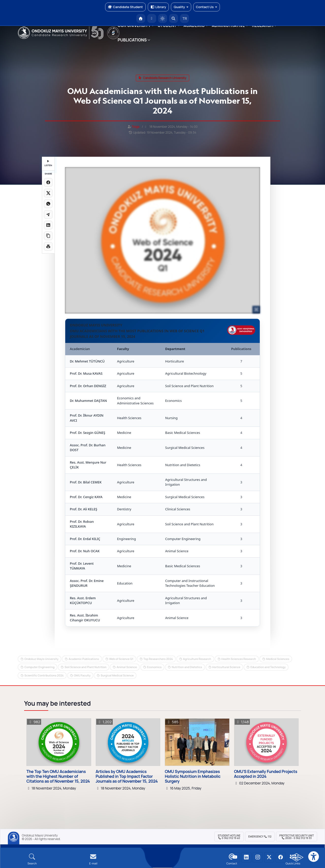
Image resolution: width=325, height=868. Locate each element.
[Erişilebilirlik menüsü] (314, 857)
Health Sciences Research (239, 659)
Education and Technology (268, 667)
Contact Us (207, 7)
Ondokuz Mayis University (41, 659)
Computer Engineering (39, 667)
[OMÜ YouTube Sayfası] (235, 857)
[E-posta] (152, 18)
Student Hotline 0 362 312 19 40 (229, 837)
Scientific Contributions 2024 (44, 675)
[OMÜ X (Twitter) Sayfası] (269, 857)
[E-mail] (93, 859)
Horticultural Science (226, 667)
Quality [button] (181, 7)
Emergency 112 (260, 837)
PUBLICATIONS (132, 40)
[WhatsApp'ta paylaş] (48, 204)
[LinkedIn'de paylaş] (48, 225)
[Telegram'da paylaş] (48, 214)
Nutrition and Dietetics (187, 667)
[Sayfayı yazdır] (48, 246)
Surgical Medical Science (117, 675)
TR (184, 18)
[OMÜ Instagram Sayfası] (258, 857)
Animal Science (127, 667)
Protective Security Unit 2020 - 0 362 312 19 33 (297, 837)
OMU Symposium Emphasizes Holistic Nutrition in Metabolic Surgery (193, 777)
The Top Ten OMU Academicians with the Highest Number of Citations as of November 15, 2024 (58, 777)
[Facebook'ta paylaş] (48, 182)
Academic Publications (84, 659)
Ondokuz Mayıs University (40, 835)
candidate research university (162, 78)
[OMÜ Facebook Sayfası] (281, 857)
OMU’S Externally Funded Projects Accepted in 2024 (266, 774)
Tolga (136, 127)
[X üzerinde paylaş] (48, 193)
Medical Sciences (278, 659)
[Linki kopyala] (48, 236)
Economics (154, 667)
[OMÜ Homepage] (141, 18)
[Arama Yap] (174, 18)
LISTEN (48, 163)
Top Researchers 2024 (158, 659)
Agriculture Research (197, 659)
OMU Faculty (82, 675)
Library (158, 7)
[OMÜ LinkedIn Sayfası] (246, 857)
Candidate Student (125, 7)
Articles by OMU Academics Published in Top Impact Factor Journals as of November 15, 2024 (127, 777)
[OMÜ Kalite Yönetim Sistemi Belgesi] (296, 857)
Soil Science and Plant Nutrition (85, 667)
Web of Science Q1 (121, 659)
